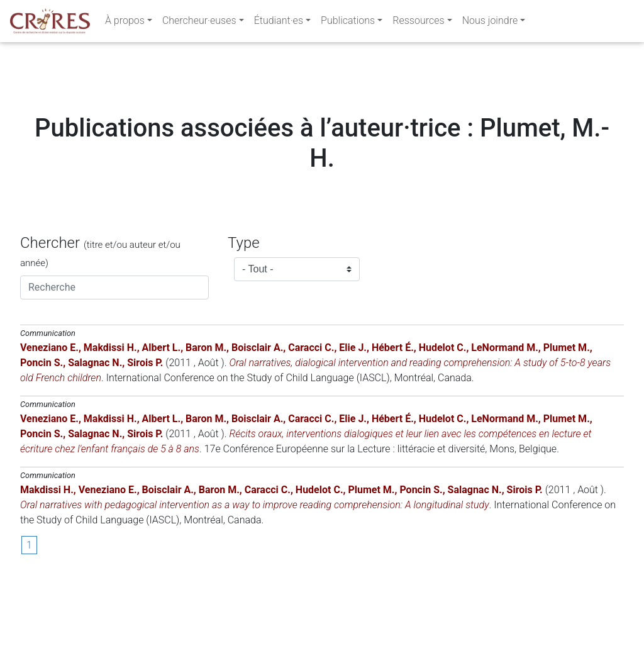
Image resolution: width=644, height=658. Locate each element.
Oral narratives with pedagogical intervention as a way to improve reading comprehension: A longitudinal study (255, 581)
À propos (125, 23)
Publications (348, 23)
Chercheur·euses (199, 23)
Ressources (418, 23)
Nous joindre (490, 23)
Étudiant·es (279, 23)
